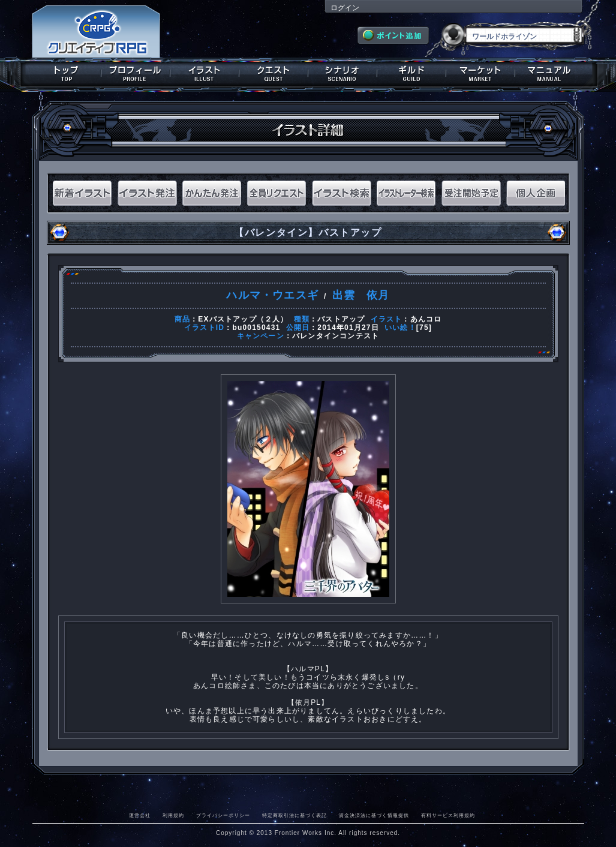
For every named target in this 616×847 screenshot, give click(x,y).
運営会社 (140, 815)
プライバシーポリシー (223, 815)
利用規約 (173, 815)
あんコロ (426, 319)
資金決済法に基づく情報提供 (374, 815)
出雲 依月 (361, 295)
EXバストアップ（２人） (243, 319)
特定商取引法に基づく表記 (295, 815)
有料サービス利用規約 (448, 815)
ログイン (345, 8)
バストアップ (341, 319)
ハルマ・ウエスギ (272, 295)
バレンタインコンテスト (336, 336)
